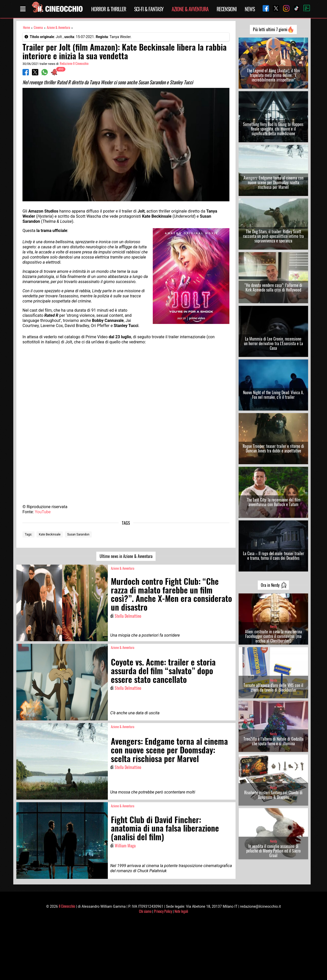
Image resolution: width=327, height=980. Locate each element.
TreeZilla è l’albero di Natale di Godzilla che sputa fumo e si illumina (273, 741)
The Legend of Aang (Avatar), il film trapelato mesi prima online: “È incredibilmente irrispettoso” (273, 75)
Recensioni (227, 9)
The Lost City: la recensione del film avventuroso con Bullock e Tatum (273, 502)
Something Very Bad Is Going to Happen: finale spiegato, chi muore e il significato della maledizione (273, 129)
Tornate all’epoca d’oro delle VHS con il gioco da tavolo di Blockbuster (273, 687)
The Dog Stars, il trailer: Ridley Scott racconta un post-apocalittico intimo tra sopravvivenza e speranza (273, 236)
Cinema (38, 27)
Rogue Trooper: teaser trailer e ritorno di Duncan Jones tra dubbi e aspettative (273, 448)
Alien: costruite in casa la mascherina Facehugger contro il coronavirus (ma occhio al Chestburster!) (273, 636)
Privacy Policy (163, 911)
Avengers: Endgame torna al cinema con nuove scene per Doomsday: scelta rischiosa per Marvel (273, 182)
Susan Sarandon (78, 534)
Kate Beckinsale (50, 534)
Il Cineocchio (67, 906)
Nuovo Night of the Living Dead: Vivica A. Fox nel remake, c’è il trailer (273, 395)
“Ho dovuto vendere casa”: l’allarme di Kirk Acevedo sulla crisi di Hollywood (273, 287)
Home (26, 27)
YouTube (43, 512)
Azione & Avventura (190, 9)
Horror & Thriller (109, 9)
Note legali (181, 911)
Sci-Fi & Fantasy (149, 9)
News (250, 9)
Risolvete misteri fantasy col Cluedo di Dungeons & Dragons (273, 795)
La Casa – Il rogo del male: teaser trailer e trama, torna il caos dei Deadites (273, 556)
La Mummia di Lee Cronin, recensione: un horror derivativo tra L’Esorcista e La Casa (273, 343)
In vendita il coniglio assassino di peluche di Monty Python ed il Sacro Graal (273, 851)
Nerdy (273, 627)
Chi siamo (145, 911)
